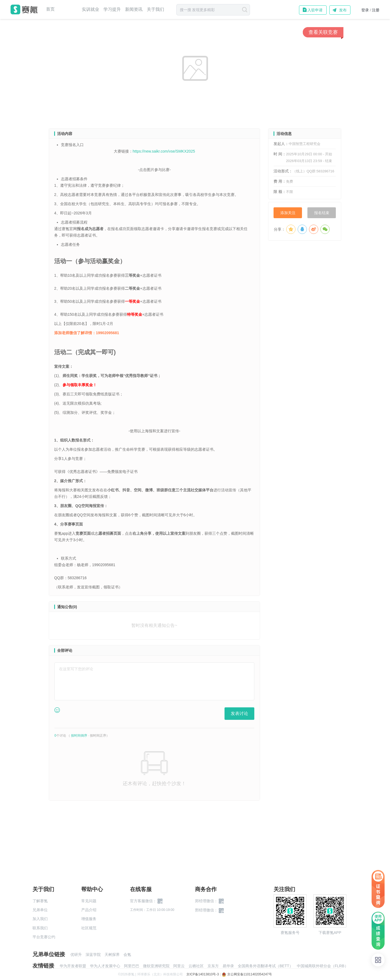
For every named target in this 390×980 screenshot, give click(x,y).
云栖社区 (196, 966)
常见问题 (89, 901)
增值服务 (89, 919)
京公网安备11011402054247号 (247, 974)
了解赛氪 (40, 901)
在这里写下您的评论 (76, 669)
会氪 (127, 955)
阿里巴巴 (132, 966)
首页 (50, 9)
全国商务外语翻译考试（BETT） (265, 966)
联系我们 (40, 928)
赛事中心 (68, 9)
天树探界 (112, 955)
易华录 (228, 966)
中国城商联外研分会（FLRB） (323, 966)
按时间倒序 (79, 736)
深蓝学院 (93, 955)
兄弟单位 (40, 910)
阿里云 (179, 966)
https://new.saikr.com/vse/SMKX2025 (164, 151)
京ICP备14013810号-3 (203, 974)
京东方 (213, 966)
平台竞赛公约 (44, 937)
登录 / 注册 (370, 10)
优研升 (76, 955)
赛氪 (24, 9)
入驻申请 (315, 10)
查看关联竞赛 (323, 32)
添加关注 (288, 213)
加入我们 (40, 919)
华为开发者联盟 (73, 966)
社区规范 (89, 928)
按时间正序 (98, 736)
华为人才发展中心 (105, 966)
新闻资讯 (134, 9)
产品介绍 (89, 910)
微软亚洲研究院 (156, 966)
